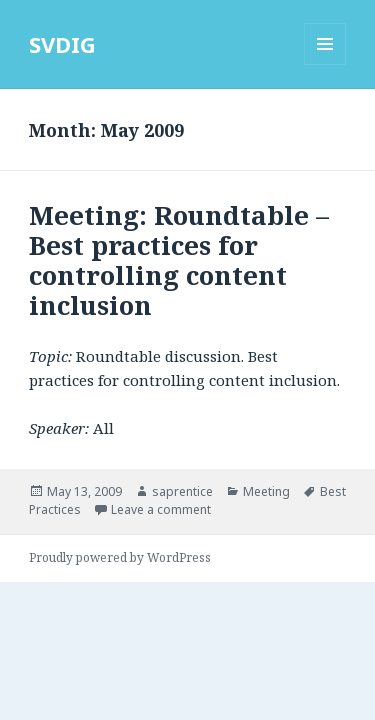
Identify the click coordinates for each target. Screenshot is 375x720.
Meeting (266, 491)
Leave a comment (161, 509)
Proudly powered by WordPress (120, 557)
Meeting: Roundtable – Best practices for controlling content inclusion (179, 260)
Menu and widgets (325, 64)
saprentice (182, 491)
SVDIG (62, 44)
